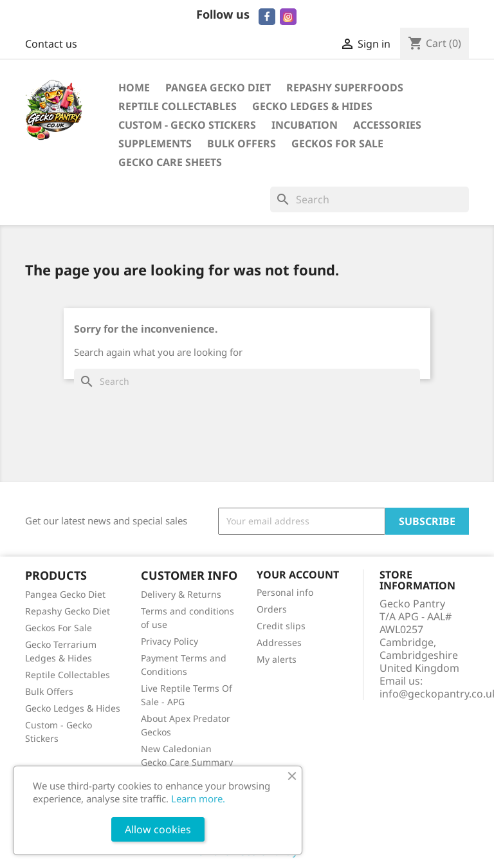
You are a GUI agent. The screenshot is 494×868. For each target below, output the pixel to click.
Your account (298, 575)
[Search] (370, 199)
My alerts (277, 659)
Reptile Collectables (178, 106)
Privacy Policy (169, 641)
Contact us (51, 44)
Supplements (155, 143)
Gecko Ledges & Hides (312, 106)
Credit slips (281, 626)
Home (134, 88)
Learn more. (198, 799)
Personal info (285, 592)
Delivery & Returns (181, 594)
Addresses (279, 642)
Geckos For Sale (337, 143)
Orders (272, 609)
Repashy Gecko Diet (68, 611)
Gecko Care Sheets (170, 162)
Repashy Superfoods (345, 88)
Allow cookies (158, 829)
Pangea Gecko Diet (218, 88)
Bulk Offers (242, 143)
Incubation (305, 125)
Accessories (387, 125)
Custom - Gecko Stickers (187, 125)
